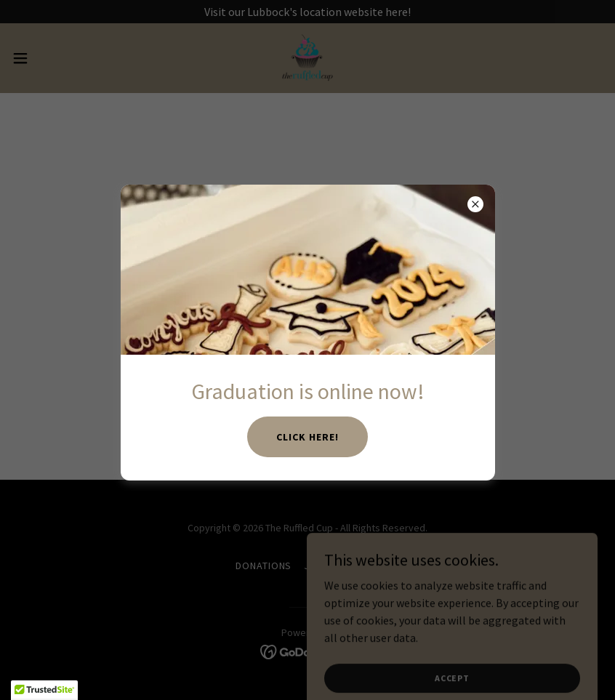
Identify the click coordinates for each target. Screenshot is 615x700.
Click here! (307, 437)
